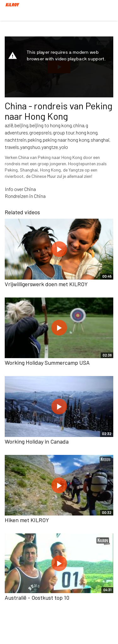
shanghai (100, 140)
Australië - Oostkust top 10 (37, 598)
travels (12, 147)
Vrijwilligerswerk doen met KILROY (46, 284)
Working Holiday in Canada (37, 441)
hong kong (87, 132)
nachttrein (16, 140)
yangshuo (30, 147)
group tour (64, 132)
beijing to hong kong (51, 125)
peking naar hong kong (66, 140)
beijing (21, 125)
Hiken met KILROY (27, 520)
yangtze (50, 147)
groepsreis (40, 132)
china (79, 125)
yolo (64, 147)
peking (35, 140)
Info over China (20, 189)
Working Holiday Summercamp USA (47, 363)
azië (9, 125)
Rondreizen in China (25, 196)
